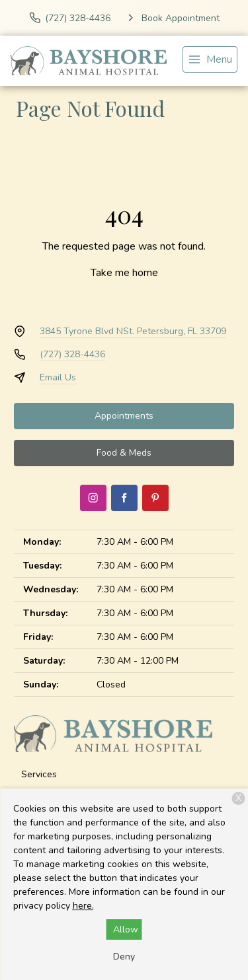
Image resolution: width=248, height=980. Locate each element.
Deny (124, 957)
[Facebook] (124, 498)
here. (83, 906)
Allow (126, 929)
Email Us (58, 377)
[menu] (210, 59)
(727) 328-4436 (72, 354)
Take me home (124, 273)
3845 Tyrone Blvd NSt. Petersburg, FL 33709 (133, 331)
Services (39, 774)
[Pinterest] (155, 498)
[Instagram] (93, 498)
